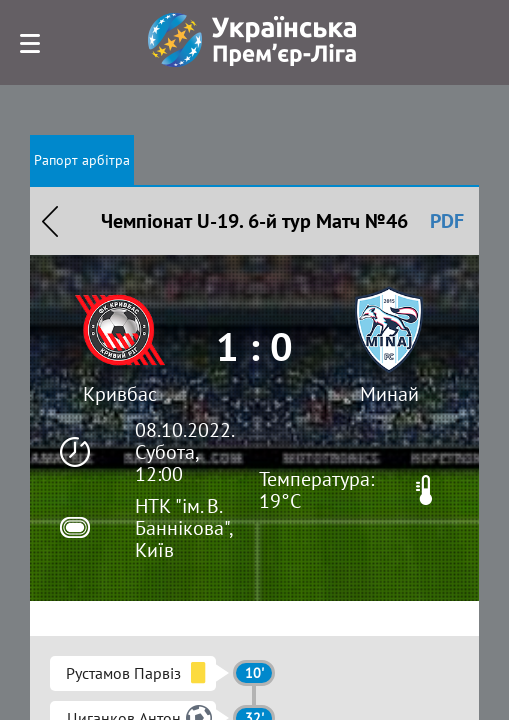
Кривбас (120, 394)
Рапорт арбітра (82, 160)
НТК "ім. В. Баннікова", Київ (183, 528)
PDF (447, 221)
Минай (389, 394)
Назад (50, 221)
